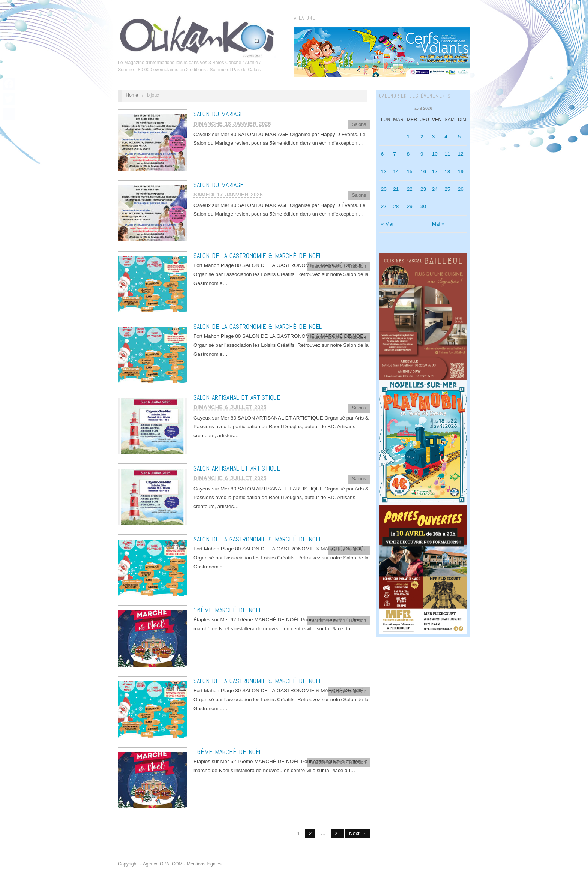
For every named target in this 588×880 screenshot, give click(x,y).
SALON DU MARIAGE (219, 114)
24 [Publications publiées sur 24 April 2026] (435, 189)
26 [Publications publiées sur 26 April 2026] (461, 189)
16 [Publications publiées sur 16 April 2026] (423, 172)
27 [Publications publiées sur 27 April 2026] (384, 206)
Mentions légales (204, 864)
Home (132, 95)
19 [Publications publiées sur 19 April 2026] (461, 172)
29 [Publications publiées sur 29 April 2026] (410, 206)
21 (337, 833)
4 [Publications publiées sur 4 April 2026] (446, 137)
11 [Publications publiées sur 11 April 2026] (447, 154)
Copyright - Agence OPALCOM (150, 864)
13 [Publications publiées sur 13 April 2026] (384, 172)
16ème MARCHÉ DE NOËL (228, 610)
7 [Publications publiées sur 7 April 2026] (394, 154)
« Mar (388, 224)
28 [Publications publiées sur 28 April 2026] (396, 206)
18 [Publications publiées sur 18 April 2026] (447, 172)
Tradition (357, 266)
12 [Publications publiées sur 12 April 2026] (461, 154)
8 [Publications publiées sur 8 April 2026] (408, 154)
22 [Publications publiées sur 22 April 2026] (410, 189)
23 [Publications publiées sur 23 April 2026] (423, 189)
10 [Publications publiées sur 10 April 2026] (435, 154)
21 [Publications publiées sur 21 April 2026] (396, 189)
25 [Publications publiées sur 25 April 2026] (447, 189)
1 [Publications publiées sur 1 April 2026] (408, 137)
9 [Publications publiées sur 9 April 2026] (422, 154)
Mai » (438, 224)
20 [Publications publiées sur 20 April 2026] (384, 189)
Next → (358, 833)
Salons (359, 124)
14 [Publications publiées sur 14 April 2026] (396, 172)
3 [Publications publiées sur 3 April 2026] (433, 137)
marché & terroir (328, 266)
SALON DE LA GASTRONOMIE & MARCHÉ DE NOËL (258, 256)
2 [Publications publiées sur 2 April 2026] (422, 137)
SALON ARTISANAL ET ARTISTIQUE (237, 397)
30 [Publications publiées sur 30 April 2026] (423, 206)
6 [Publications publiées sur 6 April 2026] (382, 154)
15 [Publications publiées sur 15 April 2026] (410, 172)
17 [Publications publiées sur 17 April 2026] (435, 172)
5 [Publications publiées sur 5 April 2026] (459, 137)
